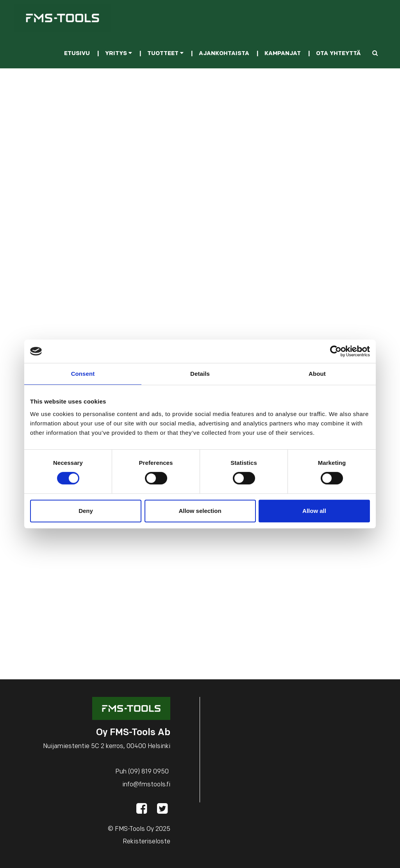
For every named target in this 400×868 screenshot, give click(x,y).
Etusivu (77, 54)
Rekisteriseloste (146, 842)
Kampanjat (283, 54)
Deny (86, 511)
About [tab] (317, 374)
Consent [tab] (83, 374)
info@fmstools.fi (146, 785)
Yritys (119, 54)
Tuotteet (165, 54)
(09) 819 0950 (148, 772)
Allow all (314, 511)
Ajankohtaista (224, 54)
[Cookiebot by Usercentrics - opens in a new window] (336, 351)
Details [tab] (200, 374)
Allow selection (200, 511)
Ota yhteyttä (338, 54)
